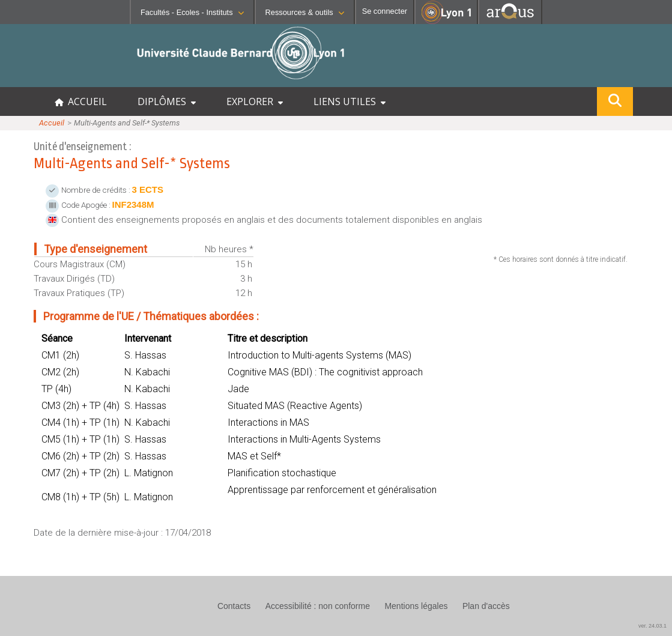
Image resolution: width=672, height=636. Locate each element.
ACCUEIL (81, 101)
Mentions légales (416, 606)
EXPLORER (255, 101)
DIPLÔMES (167, 101)
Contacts (234, 606)
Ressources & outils (305, 12)
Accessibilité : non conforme (318, 606)
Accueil (52, 123)
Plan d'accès (486, 606)
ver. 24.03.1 (652, 626)
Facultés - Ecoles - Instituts (192, 12)
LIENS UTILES (350, 101)
